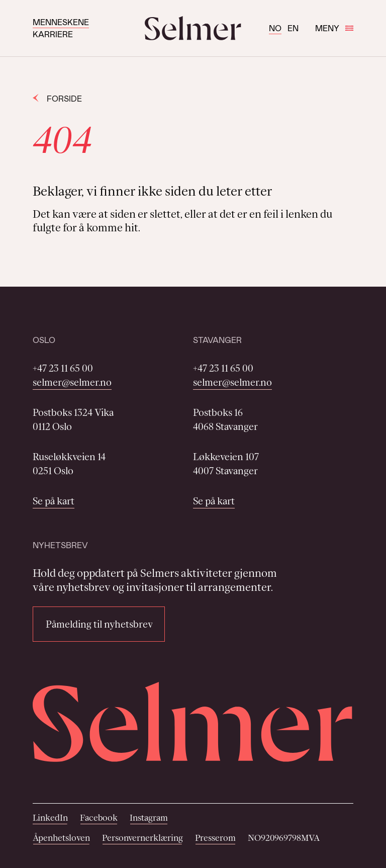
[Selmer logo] (193, 28)
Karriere (53, 34)
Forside (57, 98)
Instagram (149, 818)
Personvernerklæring (142, 838)
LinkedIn (50, 818)
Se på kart (54, 501)
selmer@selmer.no (72, 382)
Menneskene (61, 22)
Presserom (215, 838)
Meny (334, 28)
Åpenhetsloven (61, 838)
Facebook (99, 818)
